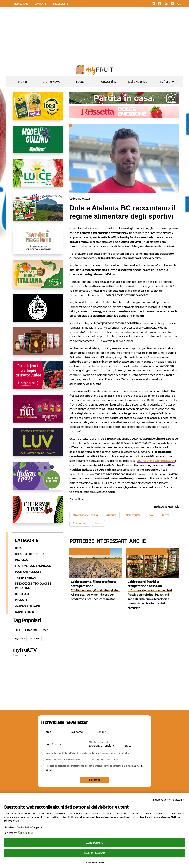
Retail (19, 548)
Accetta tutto (95, 843)
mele (46, 630)
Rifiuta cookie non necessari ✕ (168, 800)
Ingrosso (22, 560)
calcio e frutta (132, 515)
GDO (17, 630)
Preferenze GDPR (95, 862)
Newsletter (62, 4)
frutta (165, 515)
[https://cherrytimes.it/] (38, 513)
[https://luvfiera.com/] (38, 445)
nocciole (35, 638)
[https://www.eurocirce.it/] (38, 210)
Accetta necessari (95, 853)
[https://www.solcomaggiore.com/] (38, 243)
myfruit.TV (166, 82)
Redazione (21, 4)
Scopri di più (20, 655)
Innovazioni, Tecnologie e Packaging (33, 586)
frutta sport (80, 523)
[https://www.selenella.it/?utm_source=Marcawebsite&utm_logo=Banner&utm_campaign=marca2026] (38, 344)
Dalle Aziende (138, 82)
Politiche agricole (28, 572)
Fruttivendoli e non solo (33, 566)
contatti (41, 4)
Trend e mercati (26, 578)
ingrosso (20, 638)
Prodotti (22, 600)
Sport (98, 523)
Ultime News (51, 82)
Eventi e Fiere (24, 612)
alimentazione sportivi (85, 515)
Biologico (22, 594)
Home (23, 82)
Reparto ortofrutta (30, 554)
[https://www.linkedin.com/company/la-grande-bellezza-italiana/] (38, 311)
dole (151, 515)
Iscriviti (94, 780)
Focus (80, 82)
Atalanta (111, 515)
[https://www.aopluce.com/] (38, 176)
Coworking (109, 82)
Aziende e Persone (28, 606)
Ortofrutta (31, 630)
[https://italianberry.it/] (38, 479)
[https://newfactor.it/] (38, 412)
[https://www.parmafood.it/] (38, 109)
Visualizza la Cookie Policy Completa (23, 827)
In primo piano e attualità (90, 552)
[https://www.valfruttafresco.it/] (38, 277)
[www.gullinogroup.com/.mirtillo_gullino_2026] (38, 142)
